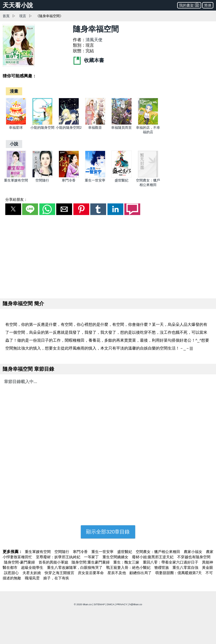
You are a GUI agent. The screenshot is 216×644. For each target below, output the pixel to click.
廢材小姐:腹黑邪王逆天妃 (153, 557)
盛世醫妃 (121, 180)
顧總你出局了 (141, 573)
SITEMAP (99, 604)
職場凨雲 (33, 578)
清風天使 (94, 40)
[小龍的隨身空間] (42, 124)
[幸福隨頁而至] (122, 124)
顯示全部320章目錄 (108, 532)
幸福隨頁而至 (121, 128)
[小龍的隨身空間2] (69, 124)
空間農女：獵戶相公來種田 (158, 552)
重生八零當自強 (186, 567)
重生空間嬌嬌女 (116, 557)
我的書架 (189, 5)
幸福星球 (16, 128)
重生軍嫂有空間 (16, 180)
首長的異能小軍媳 (54, 562)
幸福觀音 (95, 128)
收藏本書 (88, 60)
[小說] (14, 144)
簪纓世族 (162, 567)
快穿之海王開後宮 (60, 573)
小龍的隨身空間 (42, 128)
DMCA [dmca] (111, 604)
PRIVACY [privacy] (122, 604)
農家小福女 (194, 552)
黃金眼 (208, 567)
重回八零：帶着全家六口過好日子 (171, 562)
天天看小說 (18, 5)
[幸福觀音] (95, 124)
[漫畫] (14, 91)
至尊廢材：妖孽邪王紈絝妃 (59, 557)
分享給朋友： (16, 199)
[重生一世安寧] (95, 176)
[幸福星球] (16, 124)
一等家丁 (92, 557)
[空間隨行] (42, 176)
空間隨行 (42, 180)
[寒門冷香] (69, 176)
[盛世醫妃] (122, 176)
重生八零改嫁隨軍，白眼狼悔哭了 (75, 567)
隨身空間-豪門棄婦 (20, 562)
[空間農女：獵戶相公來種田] (148, 176)
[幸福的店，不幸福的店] (148, 124)
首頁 (6, 16)
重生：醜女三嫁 (127, 562)
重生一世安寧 (95, 180)
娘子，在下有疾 (56, 578)
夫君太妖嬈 (32, 573)
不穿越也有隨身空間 (194, 557)
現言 (23, 16)
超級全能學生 (33, 567)
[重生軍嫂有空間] (16, 176)
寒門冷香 (69, 180)
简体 (208, 5)
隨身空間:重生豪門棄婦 (91, 562)
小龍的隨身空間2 (69, 128)
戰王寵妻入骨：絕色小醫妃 (129, 567)
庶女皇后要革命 (91, 573)
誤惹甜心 (12, 573)
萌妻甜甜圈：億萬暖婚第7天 (179, 573)
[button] (13, 209)
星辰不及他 (117, 573)
